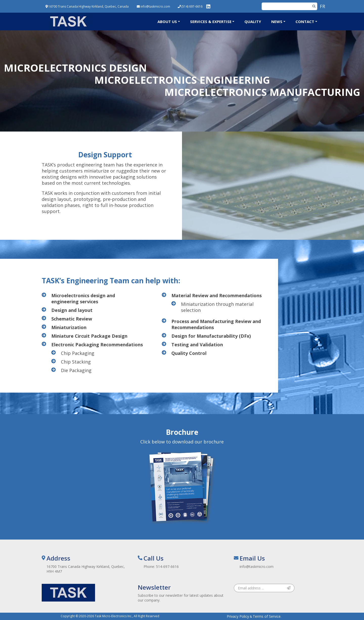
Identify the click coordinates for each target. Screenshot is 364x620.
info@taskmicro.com (257, 566)
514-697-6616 (167, 566)
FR (322, 6)
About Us (167, 22)
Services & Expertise (211, 22)
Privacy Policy (238, 616)
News (277, 22)
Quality (253, 22)
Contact (305, 22)
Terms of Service (267, 616)
